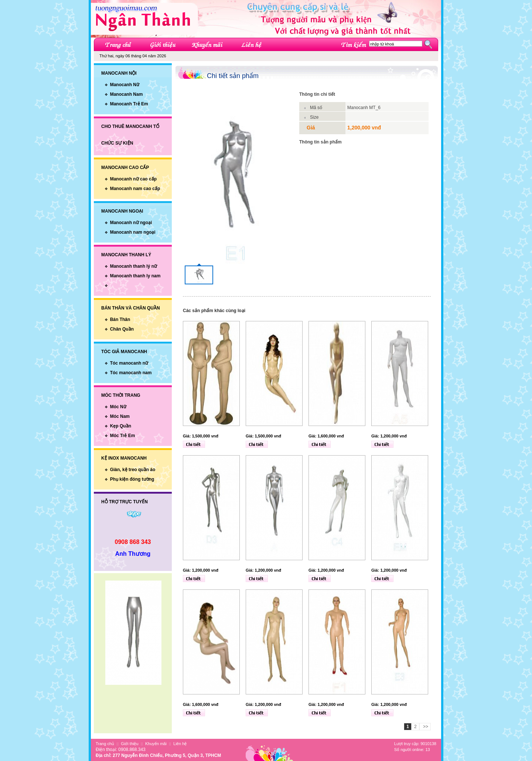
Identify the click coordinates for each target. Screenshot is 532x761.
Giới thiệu (129, 744)
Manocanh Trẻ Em (129, 104)
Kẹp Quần (121, 426)
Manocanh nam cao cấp (135, 189)
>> (425, 727)
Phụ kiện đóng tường (132, 479)
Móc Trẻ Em (123, 436)
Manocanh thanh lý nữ (134, 266)
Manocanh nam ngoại (133, 232)
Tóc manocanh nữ (129, 363)
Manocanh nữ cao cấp (133, 179)
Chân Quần (122, 329)
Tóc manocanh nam (131, 373)
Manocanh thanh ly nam (135, 276)
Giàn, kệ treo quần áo (133, 470)
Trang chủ (105, 744)
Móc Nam (120, 416)
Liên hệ (180, 744)
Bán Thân (120, 319)
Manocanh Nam (127, 94)
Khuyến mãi (156, 744)
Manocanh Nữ (125, 85)
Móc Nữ (118, 407)
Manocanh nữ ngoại (131, 223)
